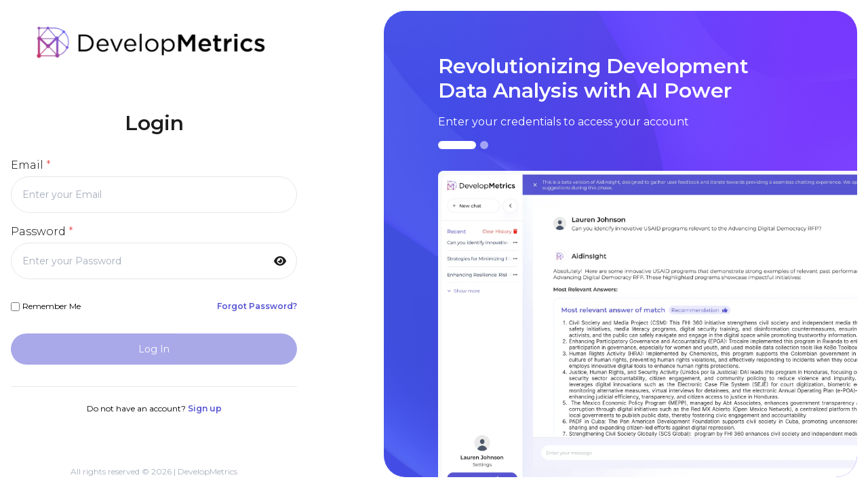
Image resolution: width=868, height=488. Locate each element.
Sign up (205, 408)
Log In (154, 349)
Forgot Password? (257, 306)
